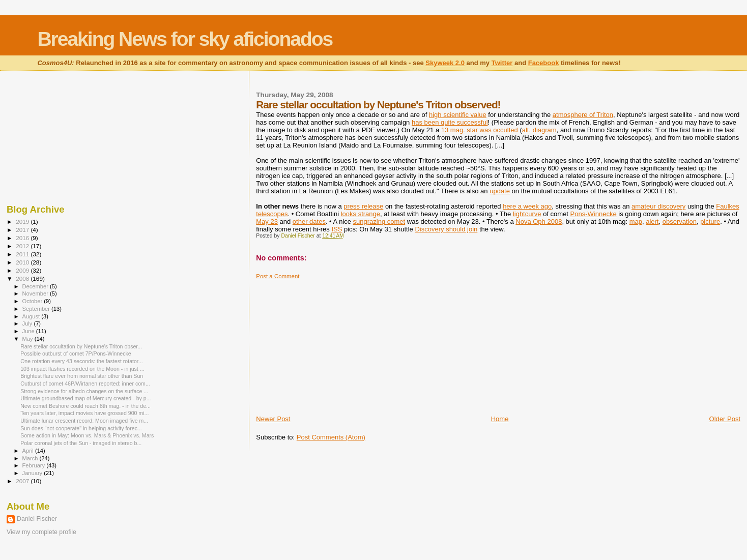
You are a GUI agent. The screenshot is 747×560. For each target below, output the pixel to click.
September (37, 309)
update (500, 191)
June (29, 331)
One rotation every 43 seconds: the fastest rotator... (82, 361)
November (36, 293)
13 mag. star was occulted (480, 130)
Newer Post (273, 419)
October (33, 301)
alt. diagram (539, 130)
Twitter (502, 63)
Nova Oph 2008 (539, 222)
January (33, 473)
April (29, 451)
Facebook (544, 63)
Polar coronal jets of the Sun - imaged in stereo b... (81, 443)
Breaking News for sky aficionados (185, 39)
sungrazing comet (379, 222)
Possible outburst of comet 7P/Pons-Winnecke (76, 353)
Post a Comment (278, 276)
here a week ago (527, 206)
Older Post (725, 419)
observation (680, 222)
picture (710, 222)
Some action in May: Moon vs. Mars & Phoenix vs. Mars (87, 435)
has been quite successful (450, 122)
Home (500, 419)
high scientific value (458, 115)
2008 (23, 278)
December (36, 286)
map (636, 222)
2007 (23, 481)
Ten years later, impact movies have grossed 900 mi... (84, 413)
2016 (23, 238)
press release (363, 206)
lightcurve (527, 214)
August (32, 316)
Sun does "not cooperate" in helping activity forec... (81, 428)
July (28, 323)
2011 (23, 254)
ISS (337, 229)
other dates (309, 222)
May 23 (267, 222)
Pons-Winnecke (594, 214)
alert (652, 222)
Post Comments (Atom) (331, 437)
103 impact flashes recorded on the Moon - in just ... (82, 369)
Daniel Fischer (37, 519)
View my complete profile (41, 532)
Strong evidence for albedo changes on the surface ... (84, 391)
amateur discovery (658, 206)
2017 (23, 230)
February (35, 465)
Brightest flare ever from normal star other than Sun (82, 376)
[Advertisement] (332, 343)
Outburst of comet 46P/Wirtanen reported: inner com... (85, 384)
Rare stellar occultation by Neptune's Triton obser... (81, 346)
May (28, 339)
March (31, 458)
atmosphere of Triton (583, 115)
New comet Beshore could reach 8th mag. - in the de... (85, 406)
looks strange (361, 214)
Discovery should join (446, 229)
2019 (23, 222)
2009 (23, 270)
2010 (23, 262)
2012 (23, 246)
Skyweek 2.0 (445, 63)
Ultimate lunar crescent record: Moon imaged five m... (84, 421)
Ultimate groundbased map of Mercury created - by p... (85, 398)
